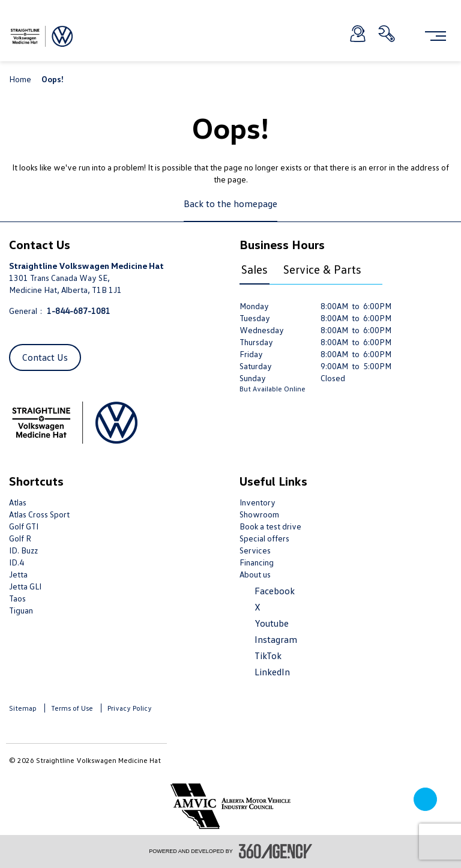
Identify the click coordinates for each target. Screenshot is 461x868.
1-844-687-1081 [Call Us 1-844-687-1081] (79, 311)
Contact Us (45, 357)
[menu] (435, 36)
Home (21, 79)
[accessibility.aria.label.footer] (276, 851)
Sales (255, 269)
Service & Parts (322, 269)
